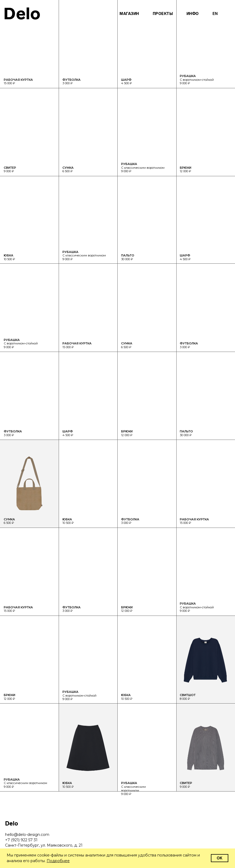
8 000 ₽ (188, 697)
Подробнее (58, 861)
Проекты (163, 14)
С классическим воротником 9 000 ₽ (25, 783)
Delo (22, 14)
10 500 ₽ (68, 785)
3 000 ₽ (72, 609)
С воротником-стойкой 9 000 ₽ (79, 695)
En (215, 14)
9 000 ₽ (186, 785)
